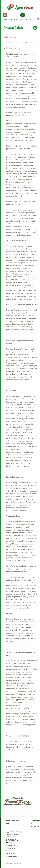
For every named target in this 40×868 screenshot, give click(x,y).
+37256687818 (10, 854)
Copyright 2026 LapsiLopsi (12, 864)
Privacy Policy (13, 821)
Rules (9, 824)
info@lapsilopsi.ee (13, 856)
